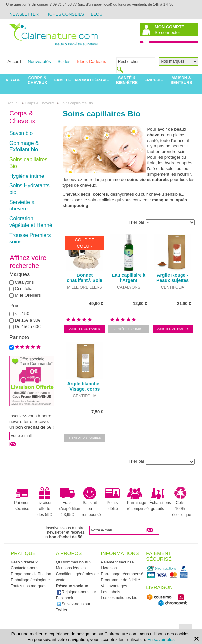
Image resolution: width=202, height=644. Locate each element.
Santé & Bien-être (127, 80)
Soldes (64, 62)
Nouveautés (39, 62)
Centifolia (24, 289)
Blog (97, 14)
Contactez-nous (24, 568)
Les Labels (111, 592)
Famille (63, 80)
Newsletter (24, 14)
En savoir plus (161, 640)
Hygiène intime (27, 176)
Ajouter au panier (85, 329)
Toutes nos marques (28, 586)
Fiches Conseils (65, 14)
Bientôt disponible (129, 329)
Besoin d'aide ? (24, 562)
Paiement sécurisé (22, 499)
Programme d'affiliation (31, 574)
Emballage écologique (30, 580)
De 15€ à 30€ (28, 320)
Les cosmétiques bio (119, 598)
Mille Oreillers (28, 295)
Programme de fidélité (121, 580)
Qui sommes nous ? (74, 562)
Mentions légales (71, 568)
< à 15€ (22, 314)
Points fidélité (112, 499)
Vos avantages (114, 586)
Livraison (109, 568)
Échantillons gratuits (160, 499)
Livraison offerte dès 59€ (45, 502)
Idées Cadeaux (91, 62)
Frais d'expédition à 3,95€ (70, 502)
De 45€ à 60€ (28, 326)
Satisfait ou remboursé (91, 502)
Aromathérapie (92, 80)
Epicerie (154, 80)
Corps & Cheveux (37, 80)
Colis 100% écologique (182, 502)
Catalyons (24, 282)
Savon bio (21, 133)
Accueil (14, 62)
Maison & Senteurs (181, 80)
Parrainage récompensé (138, 499)
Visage (13, 80)
